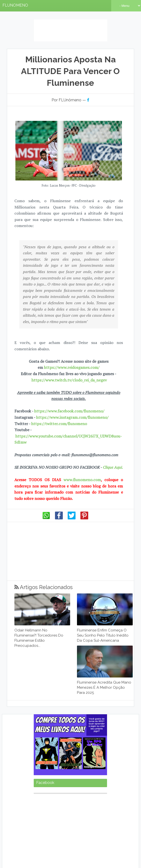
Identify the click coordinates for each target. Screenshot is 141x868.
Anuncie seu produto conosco (67, 851)
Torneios (101, 824)
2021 (84, 790)
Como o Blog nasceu (34, 844)
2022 (94, 790)
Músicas (52, 819)
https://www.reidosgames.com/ (72, 349)
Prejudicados (43, 824)
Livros (103, 814)
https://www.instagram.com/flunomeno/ (72, 399)
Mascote (39, 820)
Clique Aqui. (112, 449)
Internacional (95, 804)
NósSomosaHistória (95, 820)
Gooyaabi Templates (99, 861)
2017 (46, 790)
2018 (55, 790)
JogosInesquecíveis (48, 814)
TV (73, 824)
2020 (75, 790)
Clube (63, 795)
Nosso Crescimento (72, 844)
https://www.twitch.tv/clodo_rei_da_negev (69, 361)
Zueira (61, 829)
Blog (51, 795)
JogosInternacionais (81, 814)
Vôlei (52, 829)
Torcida (85, 824)
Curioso (80, 795)
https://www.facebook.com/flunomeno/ (69, 392)
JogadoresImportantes (91, 809)
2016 (38, 791)
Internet (41, 809)
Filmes (70, 800)
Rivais (62, 824)
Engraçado (99, 795)
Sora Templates (53, 861)
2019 (65, 790)
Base (38, 795)
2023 (103, 790)
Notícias (70, 819)
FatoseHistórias (44, 800)
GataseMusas (43, 805)
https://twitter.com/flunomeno (59, 405)
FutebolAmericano (96, 800)
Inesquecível (68, 805)
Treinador (41, 829)
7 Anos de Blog (105, 844)
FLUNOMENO (15, 5)
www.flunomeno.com (82, 461)
